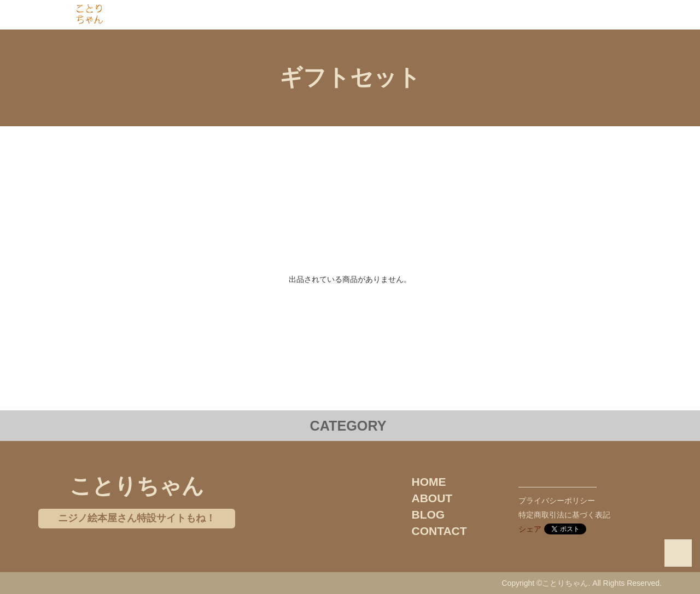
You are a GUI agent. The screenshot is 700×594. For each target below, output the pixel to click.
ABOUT (432, 498)
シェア (530, 529)
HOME (429, 482)
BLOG (428, 514)
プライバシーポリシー (557, 501)
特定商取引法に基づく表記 (564, 515)
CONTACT (439, 531)
